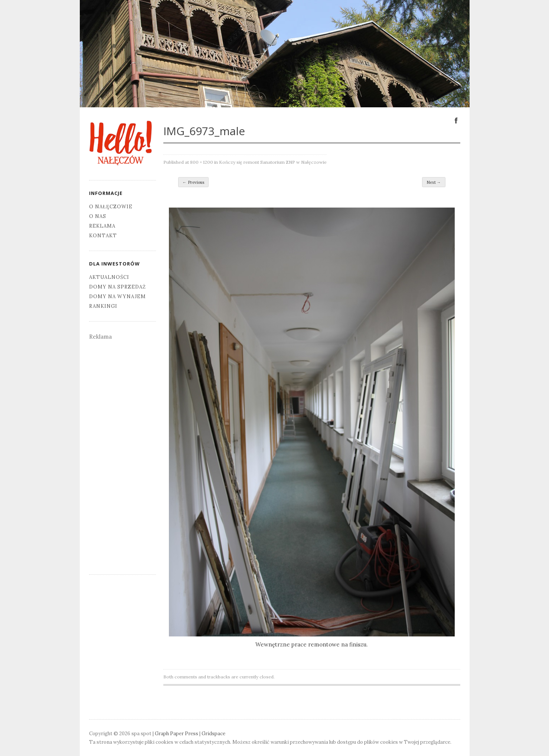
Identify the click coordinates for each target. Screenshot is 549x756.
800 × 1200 (202, 162)
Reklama (102, 226)
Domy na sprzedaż (117, 287)
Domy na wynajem (117, 296)
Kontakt (103, 236)
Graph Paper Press (177, 734)
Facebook (456, 120)
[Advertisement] (122, 453)
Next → (434, 182)
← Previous (193, 182)
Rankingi (103, 306)
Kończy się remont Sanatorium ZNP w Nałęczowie (273, 162)
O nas (98, 216)
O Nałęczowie (111, 207)
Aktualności (109, 277)
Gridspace (213, 734)
